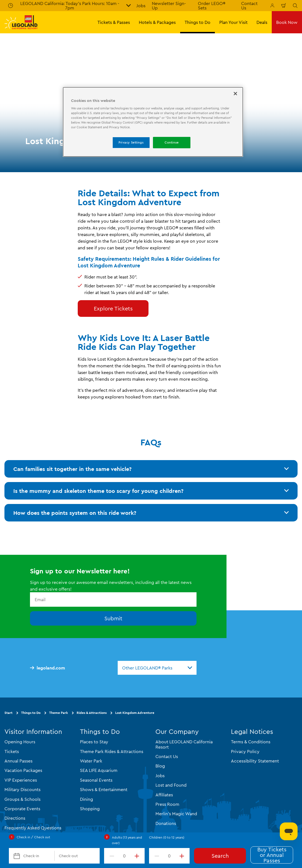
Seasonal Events (96, 780)
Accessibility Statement (255, 761)
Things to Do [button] (197, 22)
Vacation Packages (23, 770)
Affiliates (164, 794)
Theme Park (59, 713)
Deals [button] (262, 22)
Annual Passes (18, 761)
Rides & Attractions (92, 713)
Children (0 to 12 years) (167, 837)
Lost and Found (171, 785)
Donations (166, 823)
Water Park (91, 761)
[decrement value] (111, 856)
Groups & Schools (22, 799)
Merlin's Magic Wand (176, 814)
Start (8, 713)
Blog (160, 766)
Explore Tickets (113, 308)
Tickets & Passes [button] (114, 22)
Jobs (141, 6)
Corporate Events (22, 809)
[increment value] (138, 856)
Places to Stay (94, 742)
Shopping (90, 809)
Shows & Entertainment (104, 789)
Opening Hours (20, 742)
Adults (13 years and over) (127, 840)
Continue (172, 142)
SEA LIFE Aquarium (99, 770)
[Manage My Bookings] (272, 6)
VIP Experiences (21, 780)
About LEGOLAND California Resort (184, 744)
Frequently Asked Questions (33, 827)
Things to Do (31, 713)
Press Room (167, 804)
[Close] (235, 94)
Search (220, 856)
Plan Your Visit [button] (233, 22)
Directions (15, 818)
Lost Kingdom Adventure (135, 713)
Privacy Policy (245, 751)
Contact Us (167, 756)
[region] (153, 122)
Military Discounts (22, 789)
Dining (86, 799)
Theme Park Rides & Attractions (112, 751)
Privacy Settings (131, 142)
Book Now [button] (287, 22)
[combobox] (157, 668)
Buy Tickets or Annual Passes (272, 855)
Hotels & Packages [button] (157, 22)
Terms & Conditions (251, 742)
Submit (113, 618)
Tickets (12, 751)
